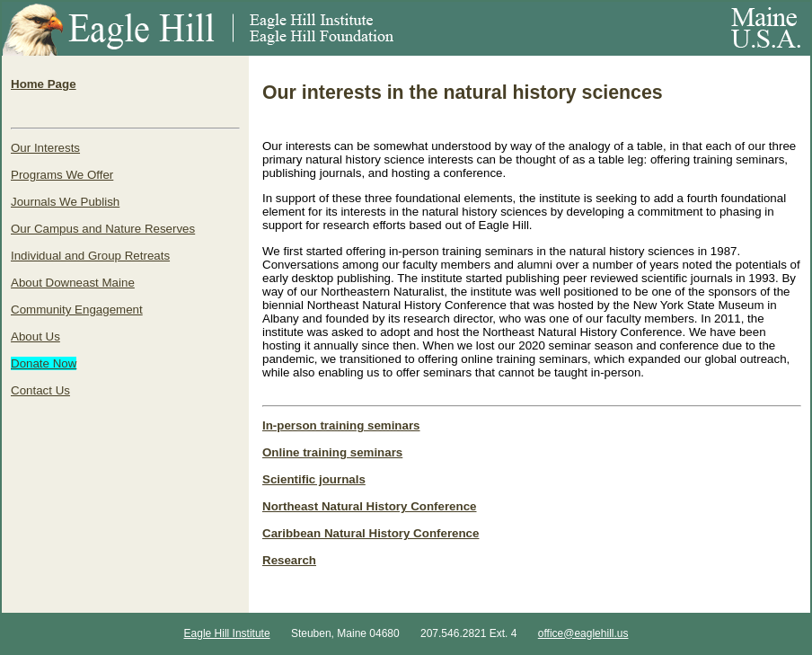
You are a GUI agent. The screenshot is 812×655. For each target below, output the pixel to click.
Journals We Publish (65, 202)
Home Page (44, 84)
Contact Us (40, 390)
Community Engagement (77, 310)
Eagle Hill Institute (227, 633)
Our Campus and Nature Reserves (103, 229)
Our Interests (45, 148)
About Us (35, 336)
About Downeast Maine (73, 283)
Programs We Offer (62, 175)
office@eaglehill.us (583, 633)
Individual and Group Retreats (90, 256)
